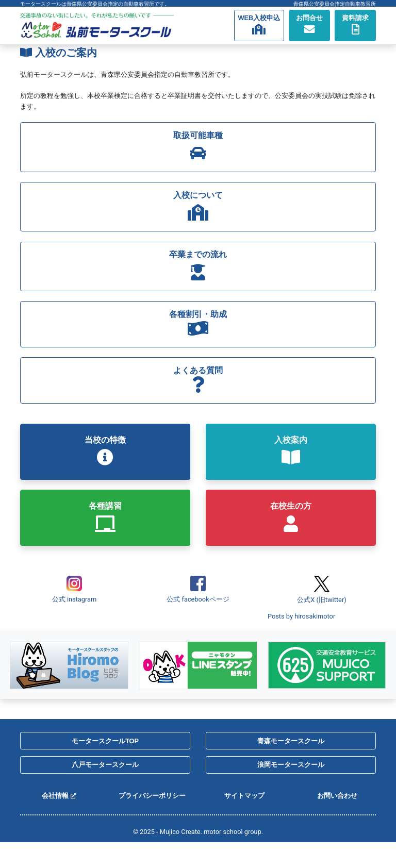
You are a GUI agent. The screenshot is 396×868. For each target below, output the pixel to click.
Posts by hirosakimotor (301, 616)
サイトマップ (244, 796)
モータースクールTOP (105, 741)
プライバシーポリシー (152, 796)
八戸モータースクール (105, 765)
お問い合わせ (337, 796)
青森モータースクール (291, 741)
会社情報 (59, 796)
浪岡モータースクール (291, 765)
